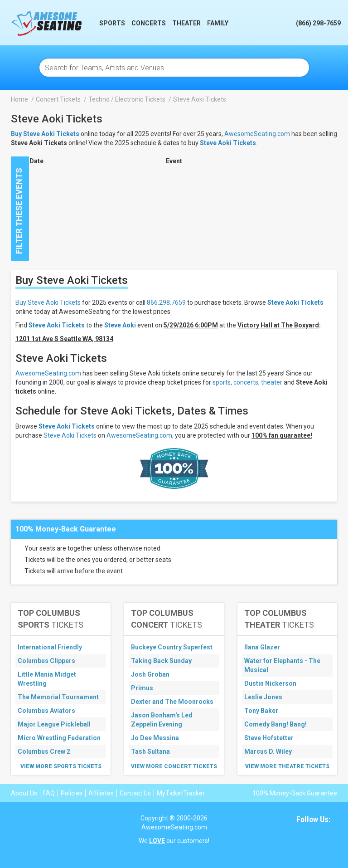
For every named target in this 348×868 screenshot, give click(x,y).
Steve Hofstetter (269, 738)
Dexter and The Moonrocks (172, 702)
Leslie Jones (263, 697)
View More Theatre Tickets (287, 766)
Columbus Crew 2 (44, 751)
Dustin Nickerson (270, 683)
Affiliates (101, 793)
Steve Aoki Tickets (228, 143)
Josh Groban (150, 674)
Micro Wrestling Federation (59, 738)
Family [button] (218, 23)
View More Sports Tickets (61, 766)
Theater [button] (186, 23)
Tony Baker (261, 711)
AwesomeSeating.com (257, 134)
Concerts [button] (149, 23)
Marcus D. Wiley (268, 751)
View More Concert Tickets (174, 766)
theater (272, 382)
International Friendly (50, 647)
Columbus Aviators (46, 711)
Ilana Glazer (262, 647)
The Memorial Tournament (58, 697)
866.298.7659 (166, 302)
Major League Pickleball (54, 724)
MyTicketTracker (181, 793)
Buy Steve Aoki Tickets (48, 302)
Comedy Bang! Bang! (275, 724)
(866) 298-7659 (318, 23)
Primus (142, 688)
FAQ (49, 793)
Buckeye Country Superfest (172, 647)
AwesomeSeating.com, (140, 435)
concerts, (246, 382)
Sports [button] (112, 23)
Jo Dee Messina (155, 738)
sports (222, 382)
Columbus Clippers (46, 661)
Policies (72, 793)
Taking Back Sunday (161, 661)
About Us (24, 793)
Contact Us (135, 793)
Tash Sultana (150, 751)
